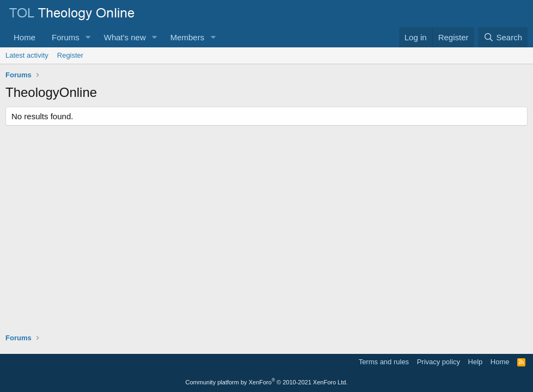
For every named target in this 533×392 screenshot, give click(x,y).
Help (476, 362)
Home (24, 37)
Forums (66, 37)
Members (188, 37)
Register (70, 55)
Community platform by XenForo (267, 382)
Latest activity (27, 55)
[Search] (503, 37)
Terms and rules (384, 362)
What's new (125, 37)
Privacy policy (439, 362)
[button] (88, 37)
